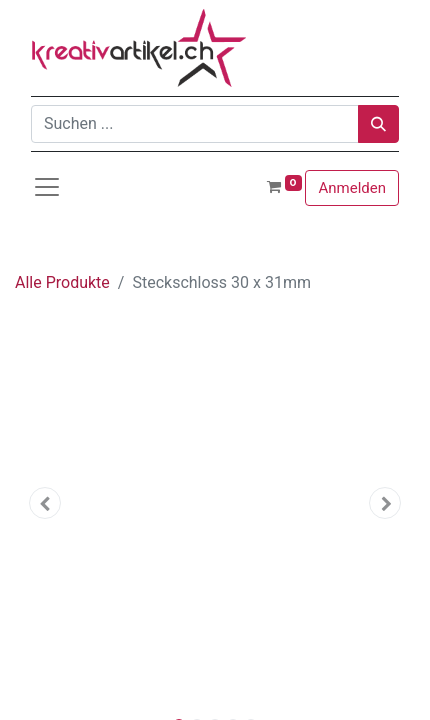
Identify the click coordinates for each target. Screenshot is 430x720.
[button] (45, 503)
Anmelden (352, 188)
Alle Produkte (62, 282)
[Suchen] (378, 124)
